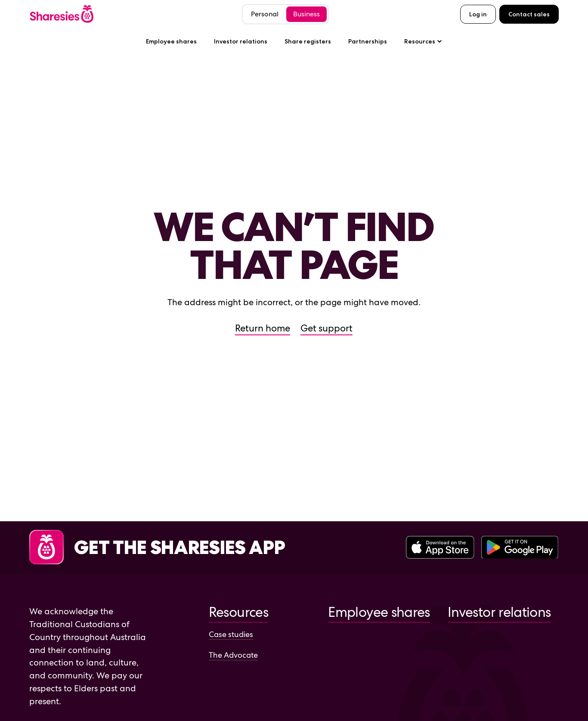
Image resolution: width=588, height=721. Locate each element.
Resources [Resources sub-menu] (423, 41)
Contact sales (529, 14)
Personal (265, 14)
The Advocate (233, 655)
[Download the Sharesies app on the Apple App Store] (440, 548)
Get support (326, 328)
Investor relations (241, 41)
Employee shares (171, 41)
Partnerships (368, 41)
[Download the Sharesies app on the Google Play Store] (520, 548)
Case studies (231, 634)
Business (306, 14)
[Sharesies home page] (62, 14)
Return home (263, 328)
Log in (478, 14)
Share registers (308, 41)
